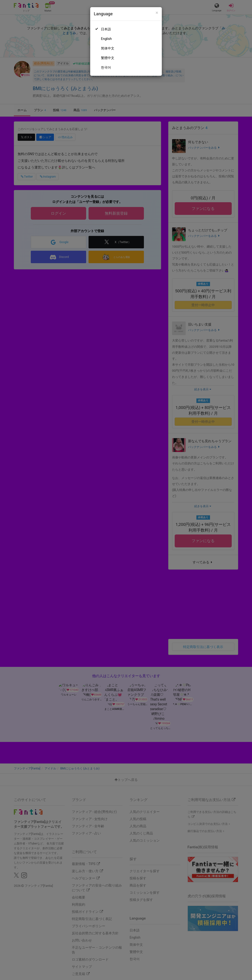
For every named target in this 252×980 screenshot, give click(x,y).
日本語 (106, 29)
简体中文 (108, 48)
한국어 (106, 67)
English (106, 39)
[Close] (157, 13)
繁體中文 (108, 58)
